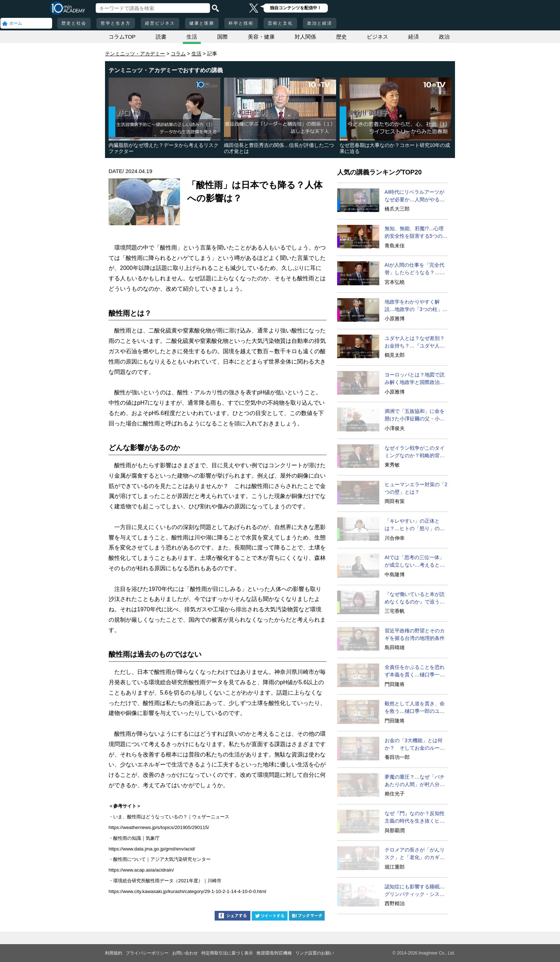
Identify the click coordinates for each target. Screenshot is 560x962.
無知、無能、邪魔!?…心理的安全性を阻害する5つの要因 (416, 233)
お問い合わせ (185, 953)
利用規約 (114, 953)
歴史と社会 (74, 23)
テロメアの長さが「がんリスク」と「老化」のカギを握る (415, 854)
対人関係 (305, 37)
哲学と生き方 (116, 23)
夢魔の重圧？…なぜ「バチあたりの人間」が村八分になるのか (415, 781)
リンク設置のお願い (315, 953)
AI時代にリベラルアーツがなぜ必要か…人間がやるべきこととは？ (415, 196)
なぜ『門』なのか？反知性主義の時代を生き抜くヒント (415, 818)
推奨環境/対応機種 (274, 953)
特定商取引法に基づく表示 (227, 953)
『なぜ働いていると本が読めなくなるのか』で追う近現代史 (415, 598)
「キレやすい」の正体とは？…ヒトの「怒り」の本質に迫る (415, 525)
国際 (222, 37)
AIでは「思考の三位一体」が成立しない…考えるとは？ (414, 562)
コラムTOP (122, 37)
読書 (161, 37)
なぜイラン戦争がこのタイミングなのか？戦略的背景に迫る (415, 452)
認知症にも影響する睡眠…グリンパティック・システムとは (415, 891)
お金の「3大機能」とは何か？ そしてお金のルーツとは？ (415, 745)
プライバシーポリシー (147, 953)
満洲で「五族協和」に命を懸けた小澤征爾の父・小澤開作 (415, 415)
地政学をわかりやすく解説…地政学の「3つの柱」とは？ (416, 306)
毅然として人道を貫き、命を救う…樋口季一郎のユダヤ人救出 (415, 708)
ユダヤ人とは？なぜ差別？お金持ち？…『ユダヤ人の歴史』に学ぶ (415, 342)
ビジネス (377, 37)
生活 (192, 37)
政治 (444, 37)
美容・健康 (261, 37)
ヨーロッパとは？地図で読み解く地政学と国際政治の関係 (415, 379)
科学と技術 (241, 23)
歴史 (341, 37)
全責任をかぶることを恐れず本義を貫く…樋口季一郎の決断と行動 (415, 671)
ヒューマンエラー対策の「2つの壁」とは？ (416, 488)
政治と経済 (320, 23)
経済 (414, 37)
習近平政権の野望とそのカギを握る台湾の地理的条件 (415, 634)
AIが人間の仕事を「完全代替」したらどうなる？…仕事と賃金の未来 (415, 269)
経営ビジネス (160, 23)
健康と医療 (202, 23)
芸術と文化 (280, 23)
